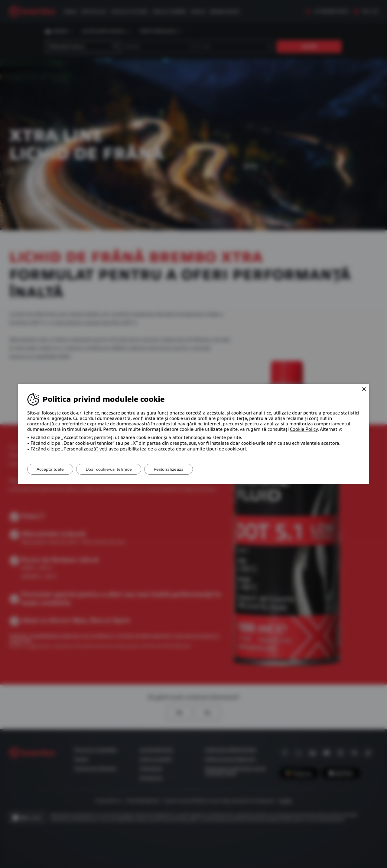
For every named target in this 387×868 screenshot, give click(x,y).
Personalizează (169, 469)
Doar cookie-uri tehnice (109, 469)
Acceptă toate (50, 469)
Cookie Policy (304, 429)
